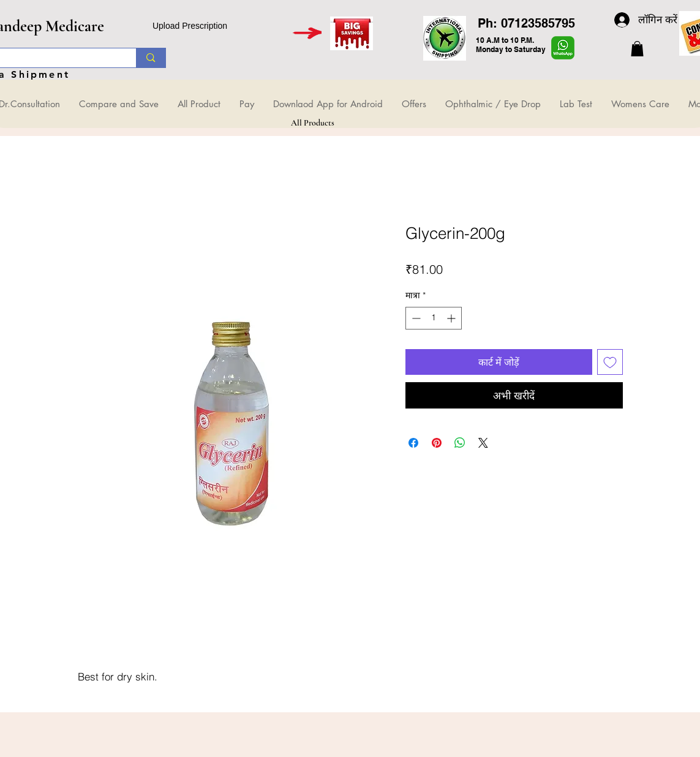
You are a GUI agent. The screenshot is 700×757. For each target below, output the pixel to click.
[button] (637, 49)
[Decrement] (415, 318)
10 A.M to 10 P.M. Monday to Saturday (511, 45)
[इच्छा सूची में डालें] (610, 362)
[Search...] (150, 58)
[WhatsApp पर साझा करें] (460, 443)
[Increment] (452, 318)
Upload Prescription (190, 26)
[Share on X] (483, 443)
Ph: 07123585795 (526, 23)
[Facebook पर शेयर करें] (413, 443)
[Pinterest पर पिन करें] (437, 443)
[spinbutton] (434, 318)
